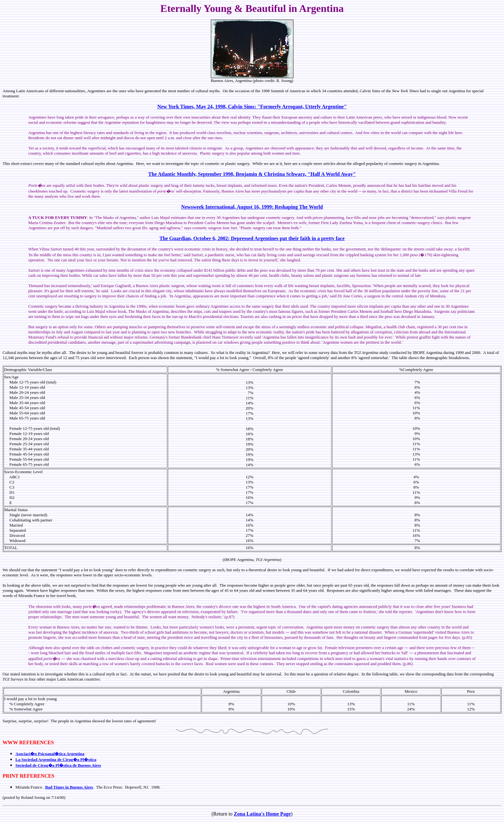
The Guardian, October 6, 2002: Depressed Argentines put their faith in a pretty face (252, 238)
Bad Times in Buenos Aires (69, 787)
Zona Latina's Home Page (262, 814)
